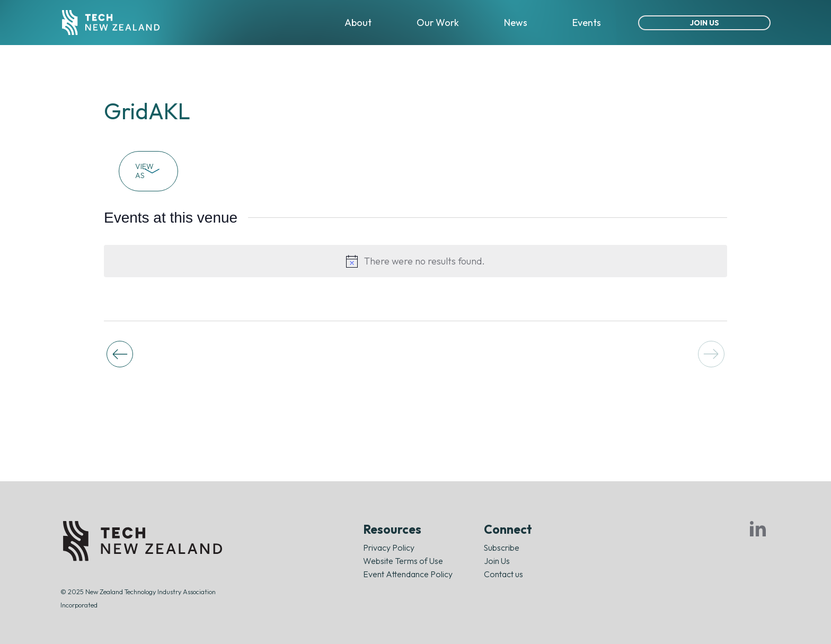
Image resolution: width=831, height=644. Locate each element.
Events (587, 23)
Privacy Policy (389, 548)
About (358, 23)
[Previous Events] (120, 354)
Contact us (503, 574)
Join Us (705, 23)
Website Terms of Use (403, 561)
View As (148, 171)
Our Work (438, 23)
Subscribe (502, 548)
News (516, 23)
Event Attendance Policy (408, 574)
